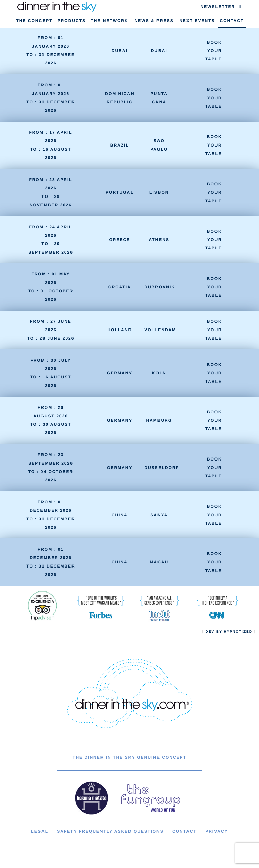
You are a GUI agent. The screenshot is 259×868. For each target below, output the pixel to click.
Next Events (197, 21)
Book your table (214, 51)
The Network (109, 21)
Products (72, 21)
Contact (232, 21)
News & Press (154, 21)
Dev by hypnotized (229, 632)
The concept (34, 21)
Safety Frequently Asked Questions (110, 831)
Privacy (217, 831)
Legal (40, 831)
